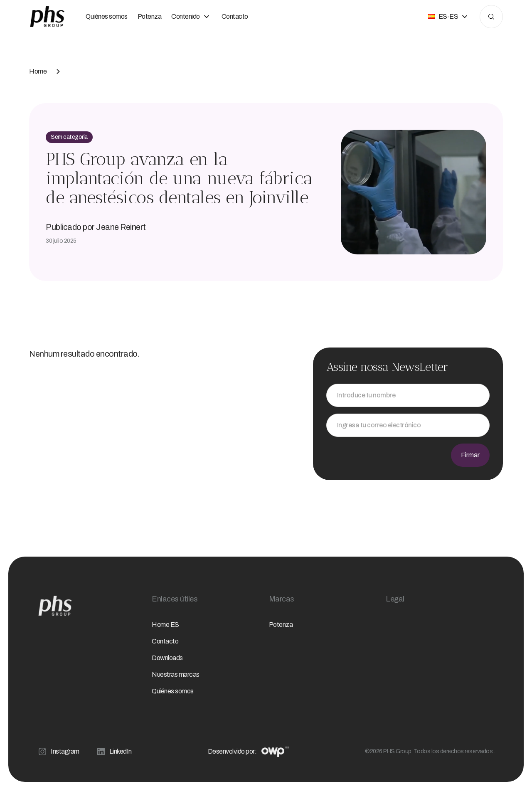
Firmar (470, 455)
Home (38, 71)
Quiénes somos (107, 16)
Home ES (165, 625)
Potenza (150, 16)
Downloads (167, 658)
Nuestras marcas (176, 674)
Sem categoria (69, 137)
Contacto (235, 16)
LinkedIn (114, 752)
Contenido (191, 17)
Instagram (58, 752)
